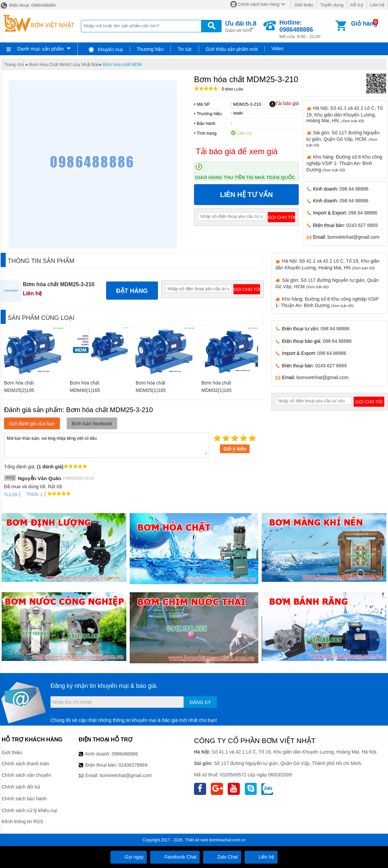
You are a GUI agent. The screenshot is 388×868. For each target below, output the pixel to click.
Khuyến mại (105, 49)
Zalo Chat (222, 857)
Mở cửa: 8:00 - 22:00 (307, 29)
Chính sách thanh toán (25, 764)
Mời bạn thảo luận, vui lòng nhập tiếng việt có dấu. (107, 445)
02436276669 (133, 765)
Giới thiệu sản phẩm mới (232, 49)
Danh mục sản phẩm (40, 49)
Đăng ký (200, 702)
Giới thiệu (304, 5)
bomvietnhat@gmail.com (353, 237)
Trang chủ (14, 64)
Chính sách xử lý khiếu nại (29, 810)
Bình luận (232, 89)
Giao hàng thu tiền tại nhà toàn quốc (245, 177)
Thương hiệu (150, 49)
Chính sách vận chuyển (26, 775)
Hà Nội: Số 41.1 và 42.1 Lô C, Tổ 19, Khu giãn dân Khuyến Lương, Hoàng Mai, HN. (345, 114)
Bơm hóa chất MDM (122, 64)
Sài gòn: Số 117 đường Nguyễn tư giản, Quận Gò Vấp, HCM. (343, 139)
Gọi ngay (129, 857)
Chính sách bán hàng (259, 4)
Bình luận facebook (92, 424)
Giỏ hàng (364, 24)
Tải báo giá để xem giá (237, 151)
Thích (30, 494)
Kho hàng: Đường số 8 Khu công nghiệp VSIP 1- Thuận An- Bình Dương (344, 163)
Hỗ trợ (357, 5)
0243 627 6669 (362, 225)
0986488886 (125, 754)
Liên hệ (377, 5)
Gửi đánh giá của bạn (32, 424)
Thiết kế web (197, 840)
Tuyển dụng (332, 5)
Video (278, 48)
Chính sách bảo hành (24, 799)
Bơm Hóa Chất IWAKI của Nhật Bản (64, 64)
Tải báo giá (284, 104)
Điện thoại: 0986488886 (28, 5)
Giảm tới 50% (241, 26)
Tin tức (185, 49)
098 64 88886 (354, 189)
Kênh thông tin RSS (22, 822)
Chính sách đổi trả (21, 787)
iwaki (238, 113)
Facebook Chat (175, 857)
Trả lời (11, 495)
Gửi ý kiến (235, 449)
